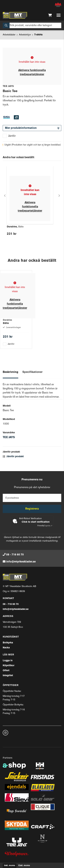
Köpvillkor (9, 666)
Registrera (32, 509)
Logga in (8, 661)
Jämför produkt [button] (13, 457)
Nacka (6, 648)
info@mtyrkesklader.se (21, 562)
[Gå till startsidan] (15, 15)
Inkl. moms (10, 866)
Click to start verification (36, 522)
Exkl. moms (24, 866)
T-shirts (38, 35)
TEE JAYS (9, 437)
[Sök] (32, 25)
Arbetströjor (25, 35)
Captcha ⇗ (45, 526)
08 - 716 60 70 (15, 555)
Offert (6, 671)
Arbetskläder (9, 35)
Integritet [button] (8, 676)
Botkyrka (8, 643)
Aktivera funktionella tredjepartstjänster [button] (30, 207)
